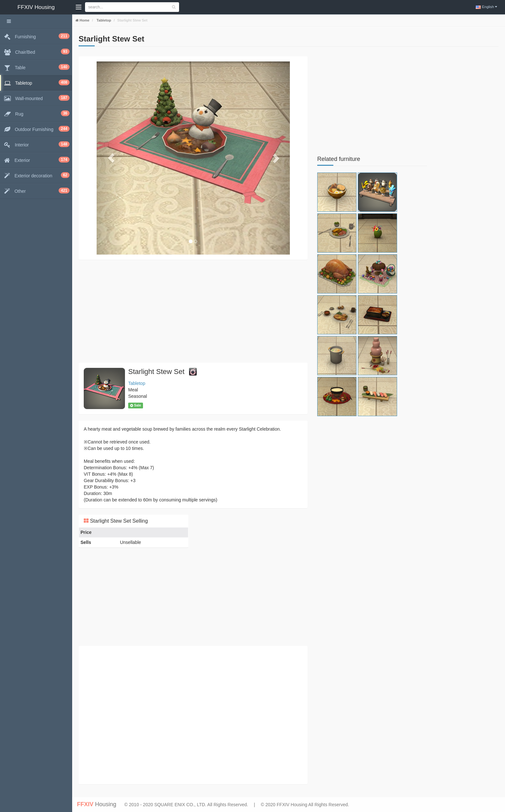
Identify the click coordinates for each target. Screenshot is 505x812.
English (486, 7)
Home (84, 20)
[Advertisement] (193, 311)
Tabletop (103, 20)
